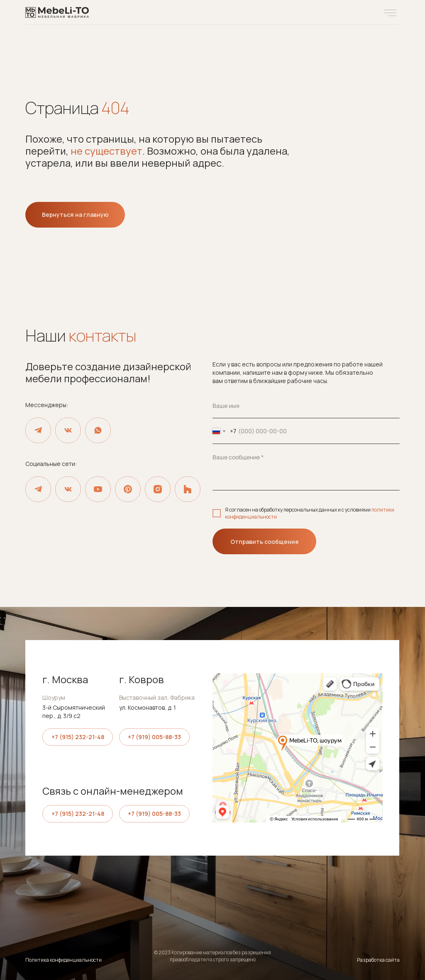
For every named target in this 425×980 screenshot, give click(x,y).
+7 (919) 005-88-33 (154, 737)
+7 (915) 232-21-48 (78, 737)
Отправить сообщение (265, 542)
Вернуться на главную (75, 215)
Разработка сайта (378, 960)
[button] (390, 13)
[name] (306, 406)
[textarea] (306, 468)
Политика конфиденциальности (64, 960)
